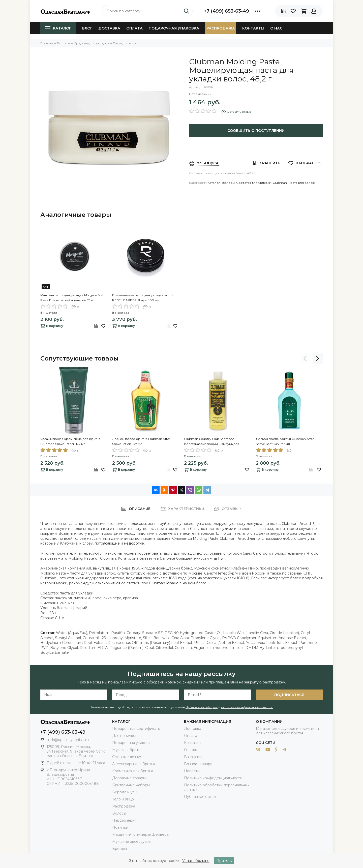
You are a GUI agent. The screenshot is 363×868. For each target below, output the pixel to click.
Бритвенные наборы (131, 785)
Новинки (120, 827)
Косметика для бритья (132, 771)
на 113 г (219, 558)
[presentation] (305, 358)
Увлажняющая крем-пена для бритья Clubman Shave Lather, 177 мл (70, 441)
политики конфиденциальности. (247, 707)
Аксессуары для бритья (133, 764)
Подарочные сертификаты (136, 729)
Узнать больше (196, 861)
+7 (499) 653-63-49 (226, 11)
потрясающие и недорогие (119, 543)
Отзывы (191, 750)
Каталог (58, 28)
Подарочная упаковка (174, 28)
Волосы (228, 183)
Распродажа (221, 28)
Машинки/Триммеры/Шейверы (141, 834)
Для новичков (125, 736)
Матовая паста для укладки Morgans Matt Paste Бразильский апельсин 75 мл (73, 298)
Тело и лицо (123, 799)
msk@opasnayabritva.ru (68, 740)
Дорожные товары (129, 778)
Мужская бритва (127, 750)
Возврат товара (198, 764)
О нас (276, 28)
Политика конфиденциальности (213, 778)
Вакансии (193, 757)
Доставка (109, 28)
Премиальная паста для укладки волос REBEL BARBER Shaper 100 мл (143, 298)
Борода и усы (125, 792)
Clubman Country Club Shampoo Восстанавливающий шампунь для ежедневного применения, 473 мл (212, 442)
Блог (87, 28)
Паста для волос (301, 183)
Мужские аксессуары (132, 842)
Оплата (134, 28)
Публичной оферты (202, 707)
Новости (192, 771)
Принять (224, 861)
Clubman (280, 183)
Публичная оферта (201, 797)
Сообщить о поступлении (256, 131)
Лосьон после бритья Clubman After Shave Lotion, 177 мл (141, 441)
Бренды (119, 849)
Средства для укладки (254, 183)
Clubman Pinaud (164, 583)
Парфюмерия (124, 820)
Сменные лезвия (127, 757)
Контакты (253, 28)
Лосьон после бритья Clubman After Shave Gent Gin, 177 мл (285, 441)
